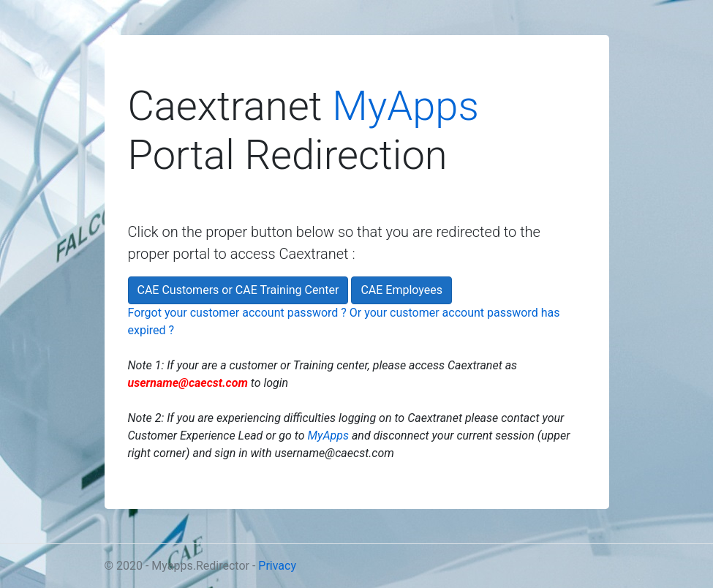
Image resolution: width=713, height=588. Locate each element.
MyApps (405, 106)
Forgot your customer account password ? (237, 313)
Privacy (277, 566)
